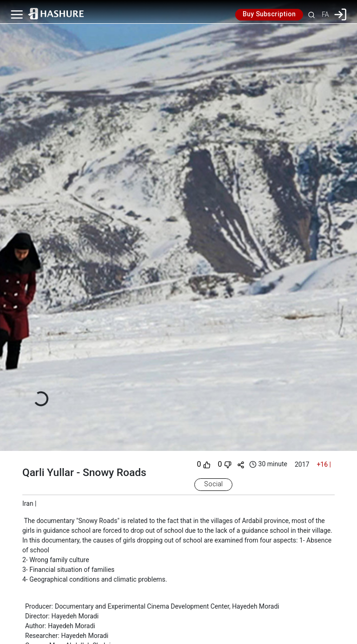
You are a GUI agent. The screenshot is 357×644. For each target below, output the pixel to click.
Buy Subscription (269, 14)
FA (325, 14)
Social (213, 484)
